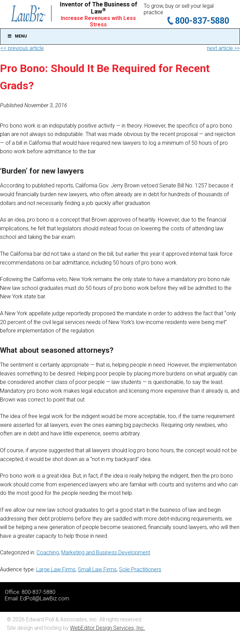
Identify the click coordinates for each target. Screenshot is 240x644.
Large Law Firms (56, 569)
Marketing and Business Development (106, 553)
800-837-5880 (202, 21)
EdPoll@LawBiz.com (45, 599)
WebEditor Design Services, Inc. (107, 628)
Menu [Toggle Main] (17, 36)
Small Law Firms (97, 569)
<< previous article (22, 48)
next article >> (223, 48)
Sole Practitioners (140, 569)
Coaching (48, 553)
